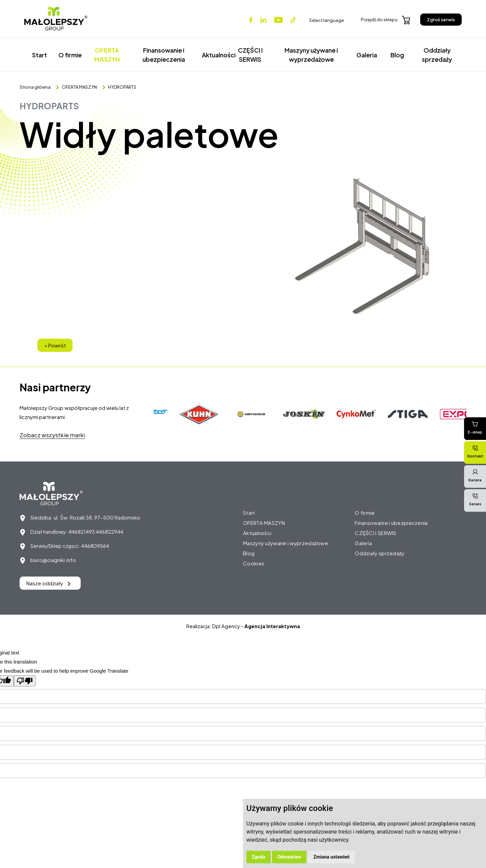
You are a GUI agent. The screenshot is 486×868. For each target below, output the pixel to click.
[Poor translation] (25, 681)
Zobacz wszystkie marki (52, 435)
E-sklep (475, 427)
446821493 (82, 531)
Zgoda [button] (259, 857)
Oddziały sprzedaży (437, 55)
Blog (397, 55)
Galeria (367, 55)
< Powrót (55, 345)
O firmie (70, 55)
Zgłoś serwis (441, 20)
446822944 (110, 531)
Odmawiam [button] (289, 857)
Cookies (254, 563)
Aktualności (215, 55)
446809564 (95, 546)
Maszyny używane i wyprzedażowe (311, 55)
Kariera (475, 475)
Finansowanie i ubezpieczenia (164, 55)
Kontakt (475, 451)
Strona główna (35, 87)
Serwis (475, 499)
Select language (327, 20)
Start (39, 55)
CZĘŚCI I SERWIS (250, 55)
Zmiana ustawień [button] (331, 857)
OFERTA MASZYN (107, 55)
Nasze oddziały (48, 583)
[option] (200, 414)
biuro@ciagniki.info (53, 560)
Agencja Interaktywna (272, 626)
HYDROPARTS (122, 87)
